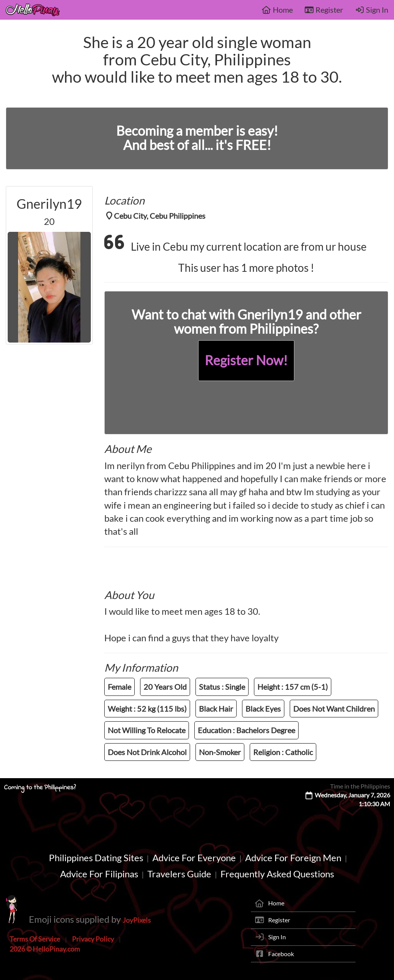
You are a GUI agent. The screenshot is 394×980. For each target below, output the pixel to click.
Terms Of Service (35, 939)
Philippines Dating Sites (96, 858)
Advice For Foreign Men (293, 858)
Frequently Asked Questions (277, 874)
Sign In (371, 10)
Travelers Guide (179, 874)
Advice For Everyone (194, 858)
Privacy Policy (93, 939)
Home (277, 10)
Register (324, 10)
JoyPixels (137, 920)
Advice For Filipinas (99, 874)
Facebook (281, 954)
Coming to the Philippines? (40, 788)
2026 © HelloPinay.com (45, 949)
